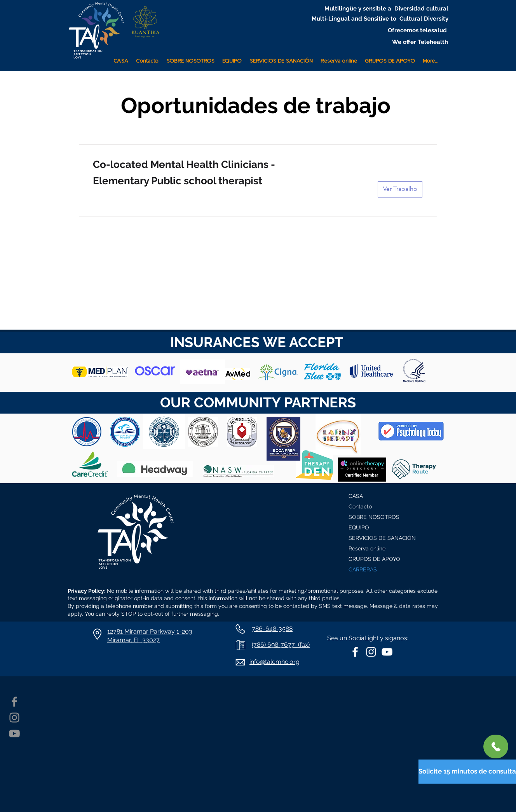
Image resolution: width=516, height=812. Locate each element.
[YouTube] (14, 733)
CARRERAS (363, 569)
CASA (356, 496)
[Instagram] (14, 718)
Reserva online (367, 548)
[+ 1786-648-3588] (496, 747)
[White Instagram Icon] (371, 652)
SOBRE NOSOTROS (374, 517)
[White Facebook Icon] (355, 652)
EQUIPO (359, 527)
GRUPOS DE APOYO (374, 559)
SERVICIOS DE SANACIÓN (382, 538)
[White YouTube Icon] (387, 652)
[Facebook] (14, 702)
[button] (281, 58)
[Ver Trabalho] (400, 189)
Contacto (360, 506)
